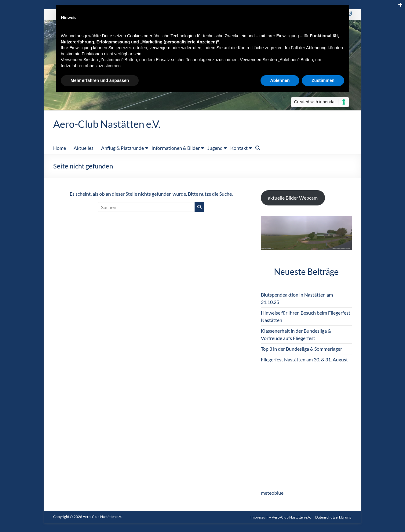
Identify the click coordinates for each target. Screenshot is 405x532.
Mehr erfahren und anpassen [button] (100, 80)
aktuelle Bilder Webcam (293, 198)
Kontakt (239, 148)
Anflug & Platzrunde (122, 148)
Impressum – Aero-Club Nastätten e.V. (281, 517)
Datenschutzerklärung (334, 517)
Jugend (215, 148)
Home (60, 148)
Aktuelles (84, 148)
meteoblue (272, 493)
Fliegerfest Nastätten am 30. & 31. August (304, 360)
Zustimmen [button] (323, 80)
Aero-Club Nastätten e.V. (112, 124)
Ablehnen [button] (280, 80)
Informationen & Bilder (176, 148)
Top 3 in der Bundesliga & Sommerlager (301, 349)
